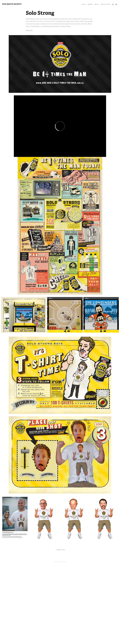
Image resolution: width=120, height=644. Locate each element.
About (97, 4)
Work (84, 4)
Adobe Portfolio (63, 562)
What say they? (105, 4)
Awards (90, 4)
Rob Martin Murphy (12, 4)
